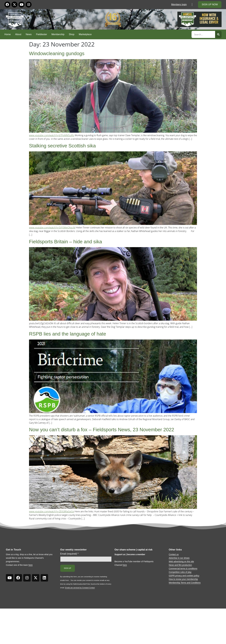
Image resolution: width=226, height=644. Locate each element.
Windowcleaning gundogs (57, 53)
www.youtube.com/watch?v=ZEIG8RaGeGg (51, 511)
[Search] (218, 34)
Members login (179, 4)
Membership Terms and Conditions (185, 583)
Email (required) (69, 554)
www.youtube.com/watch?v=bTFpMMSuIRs (52, 135)
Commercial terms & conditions (183, 569)
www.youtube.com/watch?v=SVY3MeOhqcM (52, 228)
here (30, 565)
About (18, 34)
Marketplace (85, 34)
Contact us (174, 554)
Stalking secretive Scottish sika (62, 146)
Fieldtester (42, 34)
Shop (72, 34)
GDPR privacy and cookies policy (184, 576)
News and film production (180, 565)
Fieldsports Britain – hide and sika (65, 242)
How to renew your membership (183, 579)
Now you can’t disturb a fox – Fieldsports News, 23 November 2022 (102, 430)
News (29, 34)
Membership (58, 34)
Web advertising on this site (181, 561)
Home (8, 34)
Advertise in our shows (179, 558)
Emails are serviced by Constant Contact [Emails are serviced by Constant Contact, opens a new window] (80, 588)
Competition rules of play (180, 572)
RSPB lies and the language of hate (68, 334)
